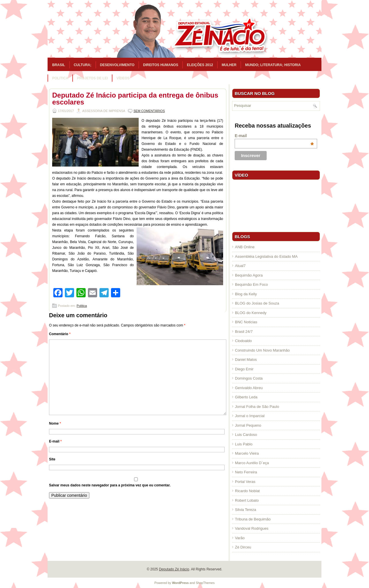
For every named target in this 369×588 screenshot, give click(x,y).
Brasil (59, 65)
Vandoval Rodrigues (252, 528)
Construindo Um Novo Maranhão (262, 350)
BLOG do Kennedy (251, 313)
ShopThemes (205, 583)
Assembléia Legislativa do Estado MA (266, 256)
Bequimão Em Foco (251, 284)
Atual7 (240, 266)
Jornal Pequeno (248, 425)
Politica (60, 78)
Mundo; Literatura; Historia (273, 65)
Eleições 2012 (200, 65)
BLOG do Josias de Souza (257, 303)
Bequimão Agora (249, 275)
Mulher (229, 65)
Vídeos (123, 78)
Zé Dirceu (243, 547)
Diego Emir (244, 369)
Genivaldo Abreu (249, 388)
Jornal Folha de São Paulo (257, 407)
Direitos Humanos (161, 65)
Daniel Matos (246, 360)
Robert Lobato (247, 500)
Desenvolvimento (117, 65)
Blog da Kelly (246, 294)
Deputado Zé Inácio (174, 569)
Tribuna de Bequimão (253, 519)
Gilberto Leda (246, 397)
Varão (240, 538)
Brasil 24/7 (244, 332)
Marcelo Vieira (247, 453)
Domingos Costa (249, 378)
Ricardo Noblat (247, 491)
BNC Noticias (246, 322)
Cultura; (83, 65)
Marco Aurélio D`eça (252, 463)
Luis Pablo (244, 444)
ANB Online (245, 247)
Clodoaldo (243, 341)
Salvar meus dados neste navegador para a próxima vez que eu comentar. (110, 485)
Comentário (60, 334)
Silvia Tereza (245, 510)
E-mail (55, 441)
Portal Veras (245, 482)
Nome (55, 423)
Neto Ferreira (246, 472)
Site (52, 459)
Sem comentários (149, 111)
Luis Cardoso (246, 435)
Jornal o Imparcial (250, 416)
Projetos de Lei (92, 78)
